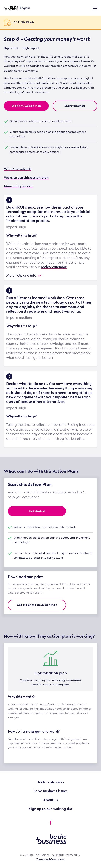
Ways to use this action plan (26, 178)
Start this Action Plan (26, 106)
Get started (37, 511)
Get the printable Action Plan (37, 605)
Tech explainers (50, 782)
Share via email (75, 106)
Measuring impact (18, 186)
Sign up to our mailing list (50, 809)
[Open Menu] (95, 8)
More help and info (21, 276)
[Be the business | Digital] (17, 8)
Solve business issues (50, 791)
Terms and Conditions (51, 860)
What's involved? (18, 169)
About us (50, 800)
